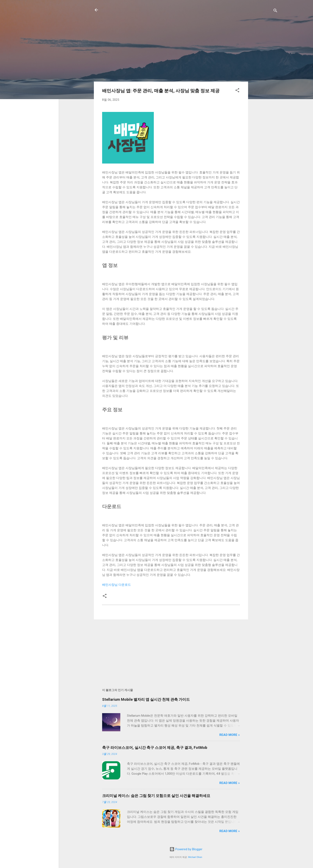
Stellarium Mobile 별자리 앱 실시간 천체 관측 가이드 (146, 699)
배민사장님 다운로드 (116, 585)
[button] (237, 91)
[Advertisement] (265, 82)
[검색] (275, 11)
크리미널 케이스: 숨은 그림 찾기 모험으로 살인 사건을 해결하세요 (156, 796)
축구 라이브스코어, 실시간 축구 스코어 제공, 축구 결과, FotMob (155, 748)
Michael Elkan (195, 857)
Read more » (230, 735)
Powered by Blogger (186, 849)
